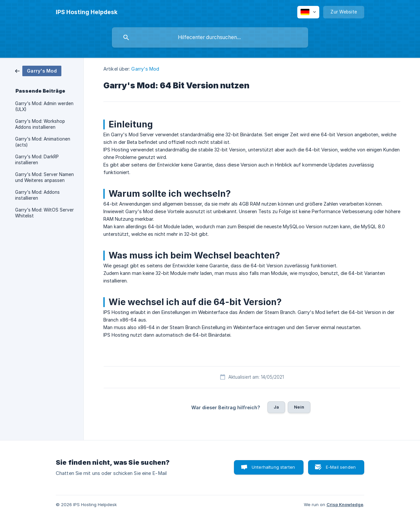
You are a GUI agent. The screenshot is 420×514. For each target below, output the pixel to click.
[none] (87, 12)
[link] (38, 70)
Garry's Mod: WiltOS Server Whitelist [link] (44, 213)
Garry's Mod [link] (145, 69)
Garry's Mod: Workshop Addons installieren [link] (40, 124)
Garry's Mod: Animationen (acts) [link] (43, 142)
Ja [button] (276, 407)
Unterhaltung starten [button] (273, 467)
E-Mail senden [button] (341, 467)
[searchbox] (210, 37)
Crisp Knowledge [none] (345, 504)
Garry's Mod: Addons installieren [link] (37, 195)
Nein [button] (299, 407)
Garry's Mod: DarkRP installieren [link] (37, 160)
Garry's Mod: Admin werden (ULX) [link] (44, 106)
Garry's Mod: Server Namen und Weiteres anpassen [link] (44, 177)
